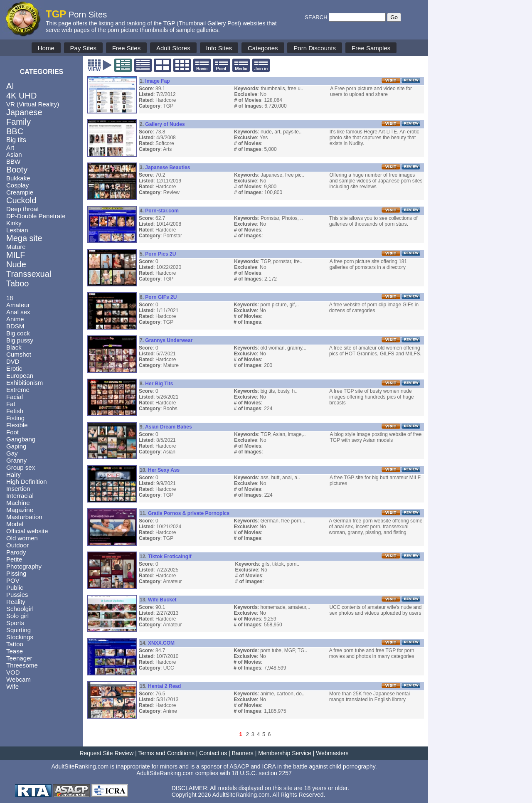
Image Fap (157, 81)
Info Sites (219, 48)
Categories (263, 48)
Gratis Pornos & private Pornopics (189, 513)
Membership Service (285, 753)
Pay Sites (83, 48)
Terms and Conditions (166, 753)
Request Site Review (106, 753)
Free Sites (126, 48)
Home (46, 48)
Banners (243, 753)
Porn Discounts (315, 48)
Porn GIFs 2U (161, 297)
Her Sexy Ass (164, 470)
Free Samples (371, 48)
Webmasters (332, 753)
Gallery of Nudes (165, 124)
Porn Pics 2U (160, 254)
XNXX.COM (161, 643)
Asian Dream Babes (169, 427)
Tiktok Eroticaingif (170, 557)
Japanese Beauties (167, 167)
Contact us (213, 753)
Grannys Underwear (169, 340)
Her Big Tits (159, 384)
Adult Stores (173, 48)
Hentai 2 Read (164, 686)
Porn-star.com (162, 211)
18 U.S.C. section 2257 (262, 773)
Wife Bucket (162, 600)
